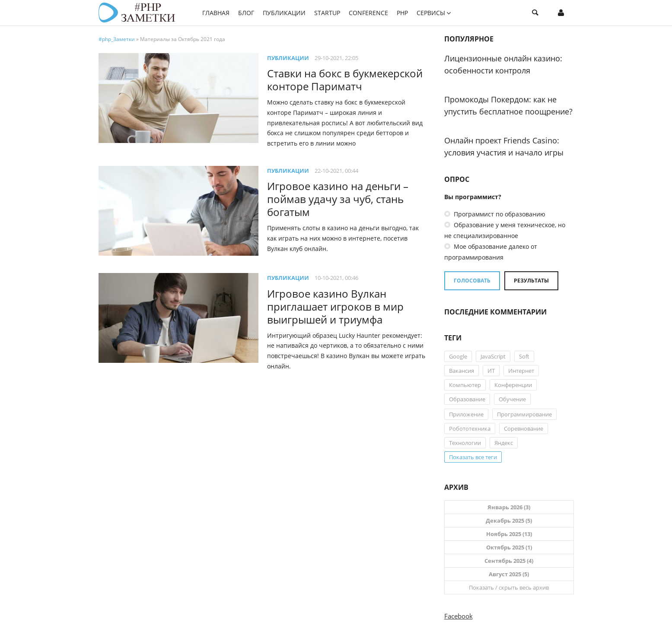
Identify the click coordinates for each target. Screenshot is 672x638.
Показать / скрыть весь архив (509, 587)
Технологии (465, 443)
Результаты (531, 281)
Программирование (524, 414)
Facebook (459, 616)
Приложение (466, 414)
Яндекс (504, 443)
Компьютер (465, 385)
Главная (216, 13)
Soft (524, 356)
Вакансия (462, 371)
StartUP (327, 13)
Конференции (513, 385)
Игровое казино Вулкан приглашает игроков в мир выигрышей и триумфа (335, 306)
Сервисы (431, 13)
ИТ (491, 371)
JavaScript (493, 356)
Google (458, 356)
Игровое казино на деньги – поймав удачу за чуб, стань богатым (338, 199)
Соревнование (524, 429)
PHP (402, 13)
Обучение (512, 399)
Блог (246, 13)
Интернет (521, 371)
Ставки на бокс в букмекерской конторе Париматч (345, 80)
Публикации (284, 13)
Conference (368, 13)
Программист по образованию (499, 214)
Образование (467, 399)
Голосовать (472, 281)
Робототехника (470, 429)
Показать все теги (473, 457)
